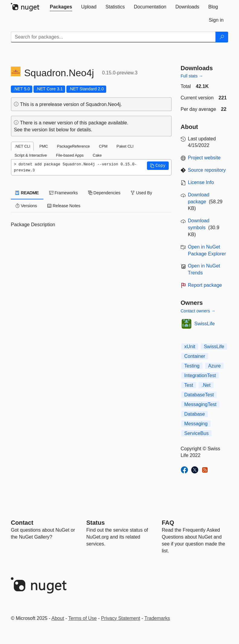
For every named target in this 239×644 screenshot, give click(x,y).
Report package (205, 285)
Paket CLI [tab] (125, 146)
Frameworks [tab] (64, 193)
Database (195, 414)
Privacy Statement (121, 618)
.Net (206, 385)
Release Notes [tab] (64, 206)
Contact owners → (198, 311)
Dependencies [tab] (104, 193)
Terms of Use (82, 618)
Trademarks (157, 618)
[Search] (222, 37)
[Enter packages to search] (113, 37)
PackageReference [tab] (73, 146)
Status (96, 523)
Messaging (196, 424)
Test (189, 385)
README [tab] (27, 193)
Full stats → (192, 76)
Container (195, 356)
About (58, 618)
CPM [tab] (103, 146)
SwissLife (205, 324)
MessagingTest (201, 404)
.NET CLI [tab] (22, 146)
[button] (158, 166)
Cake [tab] (97, 155)
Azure (215, 366)
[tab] (61, 7)
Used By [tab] (141, 193)
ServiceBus (197, 433)
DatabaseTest (199, 395)
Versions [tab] (26, 206)
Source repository (207, 170)
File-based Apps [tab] (70, 155)
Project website (204, 158)
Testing (192, 366)
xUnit (190, 347)
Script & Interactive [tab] (31, 155)
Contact (22, 523)
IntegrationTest (200, 375)
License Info (201, 182)
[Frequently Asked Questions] (168, 523)
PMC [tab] (43, 146)
